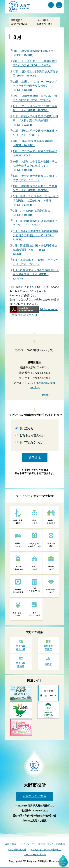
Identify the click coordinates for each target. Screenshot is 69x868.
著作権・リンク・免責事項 (52, 844)
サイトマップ (27, 844)
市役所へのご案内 (35, 796)
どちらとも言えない (32, 435)
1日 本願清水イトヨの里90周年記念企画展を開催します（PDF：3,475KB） (36, 274)
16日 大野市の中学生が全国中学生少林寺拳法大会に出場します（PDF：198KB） (35, 166)
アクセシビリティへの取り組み (46, 850)
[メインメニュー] (59, 5)
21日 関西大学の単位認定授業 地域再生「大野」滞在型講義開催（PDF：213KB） (35, 120)
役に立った (27, 428)
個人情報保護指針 (17, 850)
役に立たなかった (31, 442)
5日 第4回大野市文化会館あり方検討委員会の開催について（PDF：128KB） (35, 235)
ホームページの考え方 (35, 855)
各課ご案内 (11, 844)
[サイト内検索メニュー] (51, 5)
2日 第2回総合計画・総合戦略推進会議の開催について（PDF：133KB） (35, 250)
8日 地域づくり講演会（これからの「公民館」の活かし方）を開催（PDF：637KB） (36, 200)
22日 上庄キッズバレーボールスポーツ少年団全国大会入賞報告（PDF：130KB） (35, 86)
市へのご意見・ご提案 (35, 821)
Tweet (46, 395)
